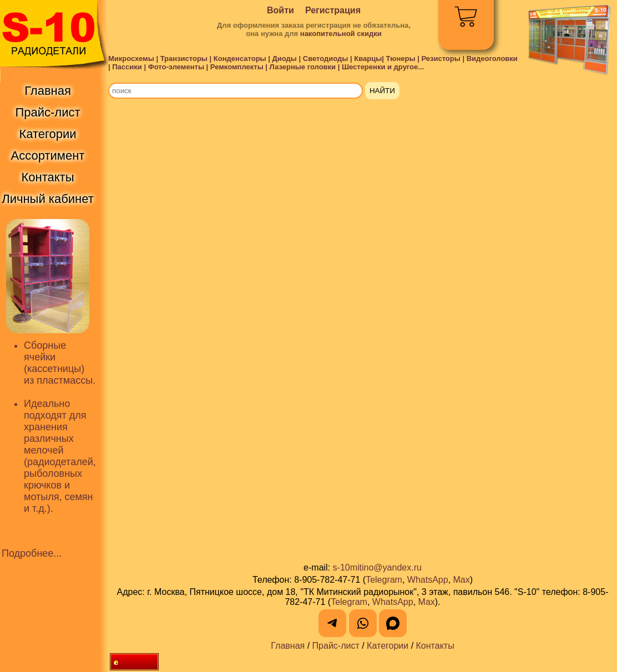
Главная (288, 646)
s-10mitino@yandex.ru (377, 567)
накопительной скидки (341, 34)
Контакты (435, 646)
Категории (388, 646)
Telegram (384, 580)
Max (462, 580)
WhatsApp (428, 580)
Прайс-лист (336, 646)
